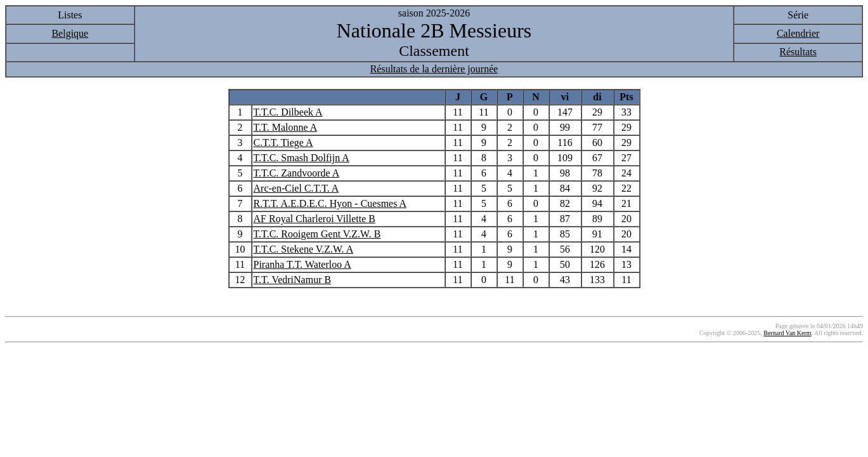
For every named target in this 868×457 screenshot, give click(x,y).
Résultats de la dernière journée (434, 69)
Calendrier (798, 33)
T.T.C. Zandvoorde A (297, 173)
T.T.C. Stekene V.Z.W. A (304, 249)
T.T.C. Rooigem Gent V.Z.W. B (317, 234)
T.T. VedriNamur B (293, 280)
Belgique (70, 33)
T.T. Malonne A (286, 127)
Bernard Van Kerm (787, 333)
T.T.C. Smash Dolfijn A (301, 158)
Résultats (798, 52)
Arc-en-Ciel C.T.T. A (296, 188)
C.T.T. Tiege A (283, 142)
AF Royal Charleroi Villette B (315, 219)
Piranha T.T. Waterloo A (302, 264)
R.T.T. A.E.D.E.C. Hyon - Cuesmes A (330, 203)
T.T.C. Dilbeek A (288, 112)
